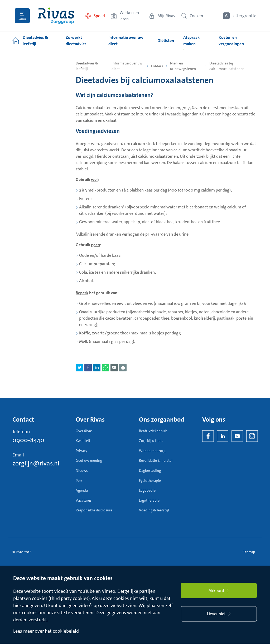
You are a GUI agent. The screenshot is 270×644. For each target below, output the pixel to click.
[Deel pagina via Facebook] (88, 368)
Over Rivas (84, 431)
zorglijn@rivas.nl (36, 463)
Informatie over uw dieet (127, 66)
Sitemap (249, 552)
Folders (157, 66)
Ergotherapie (149, 500)
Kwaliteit (83, 441)
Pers (79, 480)
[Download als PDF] (123, 368)
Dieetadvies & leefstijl (87, 66)
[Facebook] (208, 436)
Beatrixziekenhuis (153, 431)
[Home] (56, 16)
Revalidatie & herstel (156, 460)
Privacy (81, 451)
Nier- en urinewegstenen (183, 66)
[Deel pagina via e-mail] (114, 368)
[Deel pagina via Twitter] (79, 368)
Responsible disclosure (94, 510)
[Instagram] (252, 436)
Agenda (82, 490)
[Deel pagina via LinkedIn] (97, 368)
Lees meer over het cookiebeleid (46, 631)
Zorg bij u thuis (151, 441)
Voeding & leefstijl (154, 510)
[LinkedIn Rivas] (223, 436)
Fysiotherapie (150, 480)
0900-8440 (28, 440)
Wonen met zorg (152, 451)
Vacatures (84, 500)
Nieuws (82, 470)
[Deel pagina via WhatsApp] (105, 368)
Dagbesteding (150, 470)
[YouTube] (237, 436)
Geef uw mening (89, 460)
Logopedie (147, 490)
